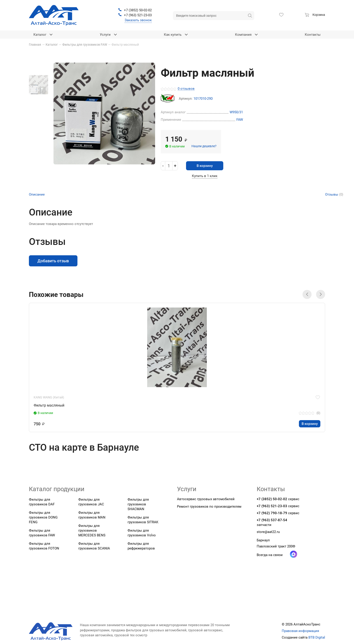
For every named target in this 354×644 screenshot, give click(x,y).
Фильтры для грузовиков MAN (92, 515)
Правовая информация (300, 631)
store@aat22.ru (268, 532)
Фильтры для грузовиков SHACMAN (138, 504)
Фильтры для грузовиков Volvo (142, 533)
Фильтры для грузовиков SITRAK (143, 520)
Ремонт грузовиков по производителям (209, 507)
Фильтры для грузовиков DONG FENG (43, 517)
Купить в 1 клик (205, 176)
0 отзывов (186, 89)
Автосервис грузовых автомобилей (206, 499)
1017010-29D (203, 99)
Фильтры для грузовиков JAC (91, 502)
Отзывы (334, 194)
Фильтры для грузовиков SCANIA (94, 546)
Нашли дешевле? (204, 146)
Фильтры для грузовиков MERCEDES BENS (92, 530)
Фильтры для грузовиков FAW (42, 533)
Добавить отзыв (53, 261)
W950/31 (236, 112)
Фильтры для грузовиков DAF (42, 502)
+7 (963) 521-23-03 (272, 506)
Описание (37, 194)
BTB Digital (317, 637)
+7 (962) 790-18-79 (272, 513)
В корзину (205, 166)
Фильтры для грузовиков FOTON (44, 546)
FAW (240, 120)
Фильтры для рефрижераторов (141, 546)
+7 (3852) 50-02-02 (272, 499)
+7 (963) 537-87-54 (272, 520)
